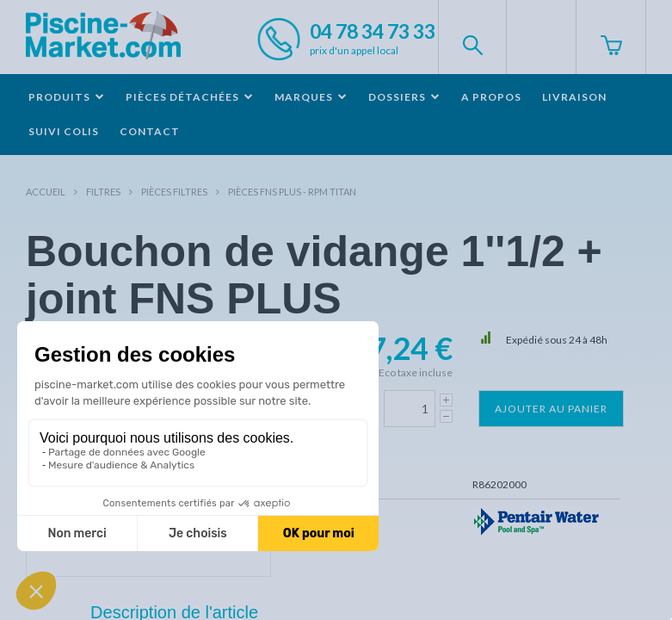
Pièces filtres (174, 192)
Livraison (574, 97)
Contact (150, 131)
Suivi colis (64, 131)
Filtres (103, 192)
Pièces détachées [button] (190, 97)
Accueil (46, 192)
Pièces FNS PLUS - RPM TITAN (292, 192)
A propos (491, 97)
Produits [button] (67, 97)
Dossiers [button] (404, 97)
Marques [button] (311, 97)
